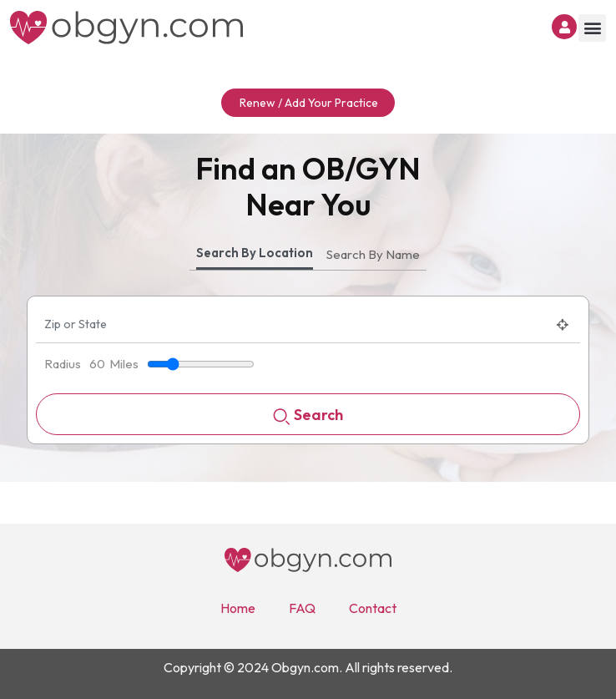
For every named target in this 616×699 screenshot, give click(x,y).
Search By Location (255, 253)
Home (238, 608)
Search (308, 416)
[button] (592, 28)
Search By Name (373, 254)
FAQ (302, 608)
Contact (373, 608)
